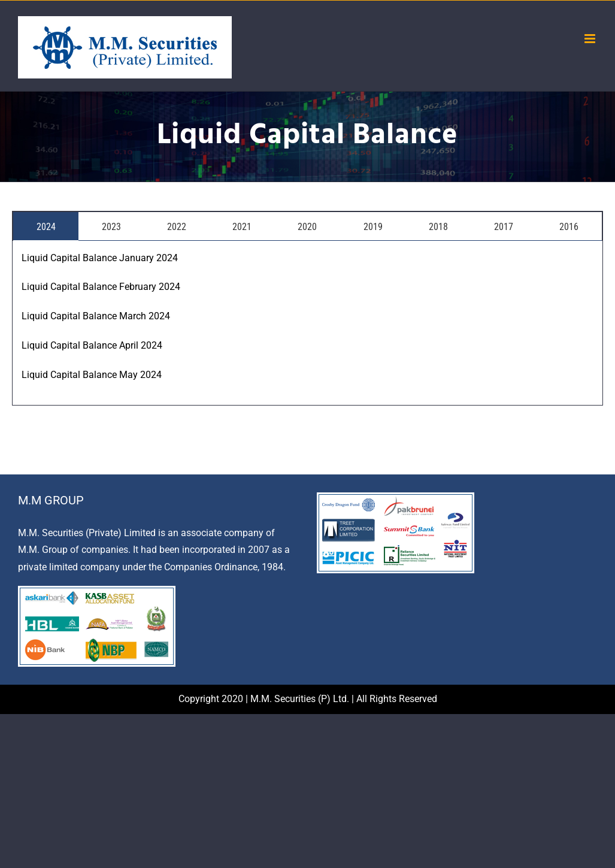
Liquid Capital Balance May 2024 (92, 375)
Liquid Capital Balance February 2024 (101, 287)
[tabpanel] (307, 323)
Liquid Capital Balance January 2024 (100, 258)
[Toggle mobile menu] (591, 39)
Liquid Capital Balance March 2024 (96, 316)
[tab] (46, 226)
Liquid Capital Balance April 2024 (92, 345)
